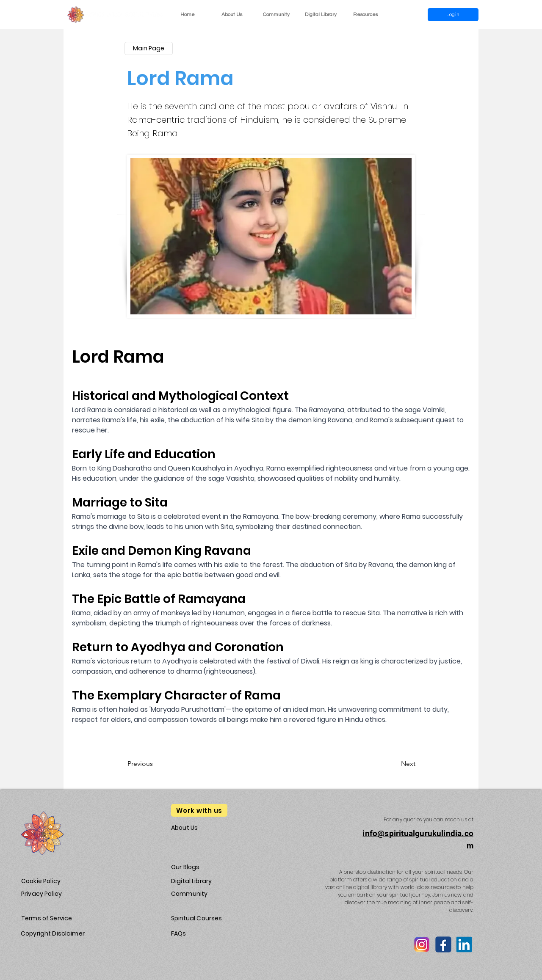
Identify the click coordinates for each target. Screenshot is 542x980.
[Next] (394, 764)
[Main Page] (149, 48)
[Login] (453, 15)
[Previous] (155, 764)
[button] (365, 15)
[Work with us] (199, 810)
